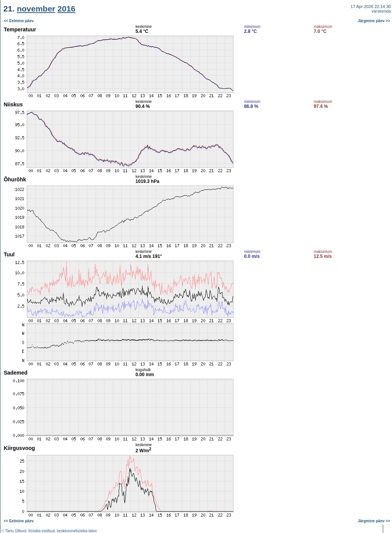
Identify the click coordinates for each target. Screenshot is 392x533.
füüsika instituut (42, 531)
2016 (66, 9)
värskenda (381, 11)
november (36, 9)
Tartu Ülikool (16, 531)
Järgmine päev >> (374, 21)
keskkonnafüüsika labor (77, 531)
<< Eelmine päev (19, 21)
